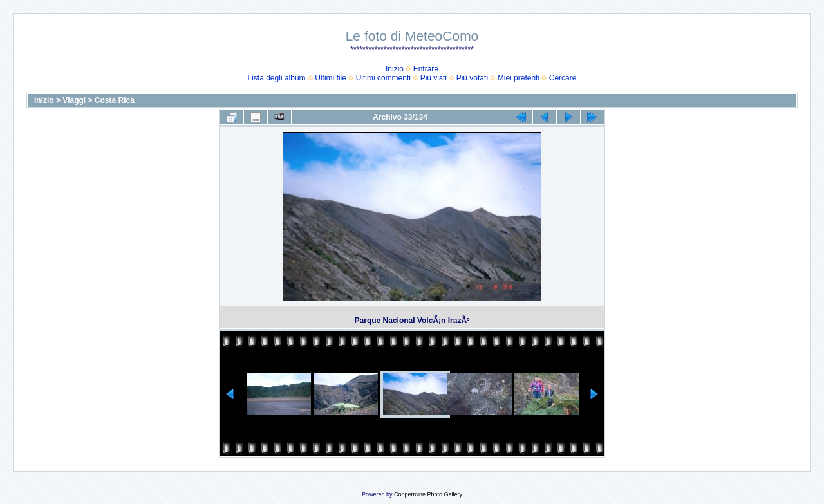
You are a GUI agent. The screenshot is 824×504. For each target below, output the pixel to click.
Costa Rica (115, 100)
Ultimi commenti (383, 78)
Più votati (472, 78)
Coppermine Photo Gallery (428, 494)
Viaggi (74, 100)
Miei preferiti (519, 78)
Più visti (434, 78)
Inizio (395, 69)
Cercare (563, 78)
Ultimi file (331, 78)
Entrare (426, 69)
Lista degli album (277, 78)
